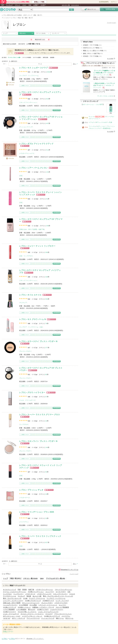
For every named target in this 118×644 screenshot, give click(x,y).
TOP (3, 5)
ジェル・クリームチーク (27, 400)
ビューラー (62, 605)
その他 (25, 598)
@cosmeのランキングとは (70, 570)
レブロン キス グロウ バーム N (32, 319)
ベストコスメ (75, 5)
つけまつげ (7, 618)
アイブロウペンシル (10, 596)
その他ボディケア (48, 601)
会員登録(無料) (104, 2)
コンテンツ (56, 33)
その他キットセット (24, 607)
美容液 (24, 590)
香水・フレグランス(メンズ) (12, 598)
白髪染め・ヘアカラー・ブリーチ (43, 607)
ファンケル (92, 126)
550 (46, 299)
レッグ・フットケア (62, 601)
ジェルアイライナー (57, 609)
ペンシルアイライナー (10, 605)
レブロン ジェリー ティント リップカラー (37, 246)
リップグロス (28, 256)
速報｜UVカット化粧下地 (93, 54)
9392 (49, 72)
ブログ (24, 5)
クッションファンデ (26, 127)
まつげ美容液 (23, 605)
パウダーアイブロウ (61, 603)
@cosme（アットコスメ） (35, 639)
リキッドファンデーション (28, 102)
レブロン (7, 574)
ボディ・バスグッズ (18, 618)
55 (46, 472)
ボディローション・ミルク (12, 616)
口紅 (21, 176)
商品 (23, 33)
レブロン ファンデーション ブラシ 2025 (37, 512)
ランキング (9, 5)
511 (47, 150)
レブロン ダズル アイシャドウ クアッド (36, 144)
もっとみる (110, 58)
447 (47, 123)
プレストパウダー (25, 351)
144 (46, 447)
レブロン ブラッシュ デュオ (31, 490)
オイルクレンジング (10, 590)
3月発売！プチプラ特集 (92, 56)
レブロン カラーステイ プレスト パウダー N (38, 341)
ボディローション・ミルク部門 (93, 104)
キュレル (92, 117)
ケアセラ (92, 122)
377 (46, 348)
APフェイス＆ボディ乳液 (104, 122)
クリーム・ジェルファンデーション (15, 592)
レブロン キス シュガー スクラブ (33, 68)
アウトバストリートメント (63, 614)
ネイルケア (49, 614)
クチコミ (41, 33)
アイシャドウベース (33, 618)
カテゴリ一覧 (66, 5)
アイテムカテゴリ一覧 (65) (56, 578)
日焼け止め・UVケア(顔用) (28, 229)
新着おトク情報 (39, 2)
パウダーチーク (25, 498)
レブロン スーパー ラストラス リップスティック (40, 536)
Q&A (30, 5)
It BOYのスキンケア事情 (93, 48)
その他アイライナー (10, 612)
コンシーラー (50, 592)
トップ (5, 33)
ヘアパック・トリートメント (48, 605)
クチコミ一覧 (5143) (30, 578)
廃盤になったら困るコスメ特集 (95, 51)
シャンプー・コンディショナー (13, 601)
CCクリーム (69, 618)
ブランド (17, 5)
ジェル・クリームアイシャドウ (48, 612)
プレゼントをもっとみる (105, 96)
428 (46, 277)
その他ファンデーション (36, 592)
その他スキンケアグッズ (52, 616)
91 (47, 199)
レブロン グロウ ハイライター (32, 392)
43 (46, 494)
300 (46, 252)
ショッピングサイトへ (53, 68)
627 (46, 542)
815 (47, 99)
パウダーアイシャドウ (27, 153)
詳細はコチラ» (8, 632)
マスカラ (72, 594)
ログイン (114, 2)
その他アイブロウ (43, 609)
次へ (75, 64)
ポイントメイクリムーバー (31, 603)
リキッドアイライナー (60, 594)
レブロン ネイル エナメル (30, 295)
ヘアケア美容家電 (9, 609)
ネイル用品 (33, 605)
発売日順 (46, 58)
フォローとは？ (112, 23)
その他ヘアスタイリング (33, 601)
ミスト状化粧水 (21, 609)
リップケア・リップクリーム (29, 76)
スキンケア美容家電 (62, 607)
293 (47, 226)
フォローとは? (74, 574)
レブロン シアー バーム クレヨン (33, 168)
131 (47, 172)
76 (46, 323)
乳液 (19, 590)
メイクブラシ (24, 522)
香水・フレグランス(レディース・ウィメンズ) (58, 596)
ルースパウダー (61, 592)
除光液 (29, 596)
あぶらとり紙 (37, 596)
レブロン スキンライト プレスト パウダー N (38, 441)
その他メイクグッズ (10, 607)
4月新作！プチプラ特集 (92, 45)
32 (46, 421)
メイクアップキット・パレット (32, 616)
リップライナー (18, 594)
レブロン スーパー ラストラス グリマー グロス (39, 415)
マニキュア (23, 303)
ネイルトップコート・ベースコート (32, 614)
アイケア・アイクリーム (37, 598)
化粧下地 (41, 229)
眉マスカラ (32, 609)
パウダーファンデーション (44, 590)
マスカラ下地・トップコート (27, 612)
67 (46, 397)
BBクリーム (60, 618)
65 (46, 374)
